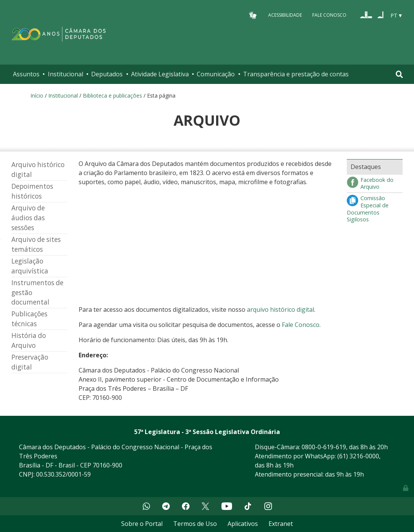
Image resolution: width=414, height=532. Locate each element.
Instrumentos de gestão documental (37, 293)
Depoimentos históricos (32, 191)
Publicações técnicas (29, 319)
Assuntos (26, 74)
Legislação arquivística (30, 266)
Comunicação (216, 74)
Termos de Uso (195, 524)
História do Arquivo (29, 340)
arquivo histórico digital (280, 309)
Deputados (107, 74)
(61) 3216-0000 (358, 456)
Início (37, 96)
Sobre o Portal (142, 524)
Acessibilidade (285, 15)
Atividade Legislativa (160, 74)
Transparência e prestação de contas (296, 74)
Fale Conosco (329, 15)
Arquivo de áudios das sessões (28, 218)
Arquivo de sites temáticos (36, 244)
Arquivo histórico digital (38, 170)
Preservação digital (30, 362)
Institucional (66, 74)
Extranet (281, 524)
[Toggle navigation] (399, 74)
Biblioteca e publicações (112, 96)
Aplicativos (243, 524)
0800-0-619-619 (324, 447)
